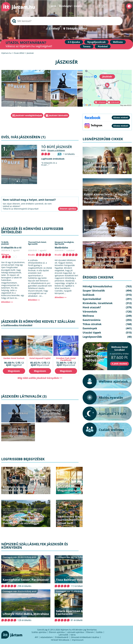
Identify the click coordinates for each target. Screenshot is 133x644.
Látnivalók (63, 635)
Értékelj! (54, 29)
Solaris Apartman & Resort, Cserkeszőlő (75, 612)
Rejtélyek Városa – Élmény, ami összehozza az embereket (24, 489)
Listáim (78, 6)
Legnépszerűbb (25, 483)
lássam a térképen (56, 150)
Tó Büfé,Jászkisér (5, 243)
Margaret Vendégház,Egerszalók (64, 243)
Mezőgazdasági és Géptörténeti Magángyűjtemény (52, 413)
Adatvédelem (47, 637)
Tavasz (87, 46)
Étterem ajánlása (57, 632)
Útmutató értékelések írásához (85, 637)
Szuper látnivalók (10, 483)
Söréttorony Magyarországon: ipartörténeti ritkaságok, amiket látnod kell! (80, 520)
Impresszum (78, 640)
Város (73, 635)
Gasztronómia (111, 188)
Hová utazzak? (9, 511)
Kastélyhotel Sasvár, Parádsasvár (26, 580)
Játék (54, 6)
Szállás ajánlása (39, 632)
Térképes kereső (77, 29)
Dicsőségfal (65, 6)
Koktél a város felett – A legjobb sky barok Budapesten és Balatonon (106, 198)
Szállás (99, 632)
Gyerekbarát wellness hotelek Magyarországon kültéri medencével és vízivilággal (23, 520)
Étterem (90, 632)
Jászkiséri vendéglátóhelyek (29, 115)
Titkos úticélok (92, 324)
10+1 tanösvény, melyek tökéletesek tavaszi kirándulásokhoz (101, 167)
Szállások (27, 509)
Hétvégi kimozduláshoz (32, 481)
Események (90, 328)
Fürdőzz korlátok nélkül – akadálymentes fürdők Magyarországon (75, 487)
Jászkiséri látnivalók (58, 115)
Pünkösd (103, 46)
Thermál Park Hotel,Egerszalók (37, 243)
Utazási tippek (32, 511)
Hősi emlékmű (18, 413)
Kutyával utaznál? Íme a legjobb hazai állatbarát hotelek (106, 232)
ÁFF (36, 637)
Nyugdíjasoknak (96, 42)
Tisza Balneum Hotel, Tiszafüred (78, 580)
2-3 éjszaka (74, 42)
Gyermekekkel (39, 509)
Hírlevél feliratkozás (60, 640)
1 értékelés (69, 154)
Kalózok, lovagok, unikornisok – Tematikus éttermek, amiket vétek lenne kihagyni (106, 261)
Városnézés (90, 312)
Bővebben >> (7, 302)
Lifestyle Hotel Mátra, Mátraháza (26, 614)
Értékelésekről (62, 637)
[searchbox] (66, 21)
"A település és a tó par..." (49, 164)
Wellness (118, 42)
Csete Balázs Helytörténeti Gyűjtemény (18, 432)
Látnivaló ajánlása (75, 632)
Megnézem (14, 371)
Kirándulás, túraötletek (113, 157)
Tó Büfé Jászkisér (57, 147)
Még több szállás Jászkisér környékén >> (40, 378)
